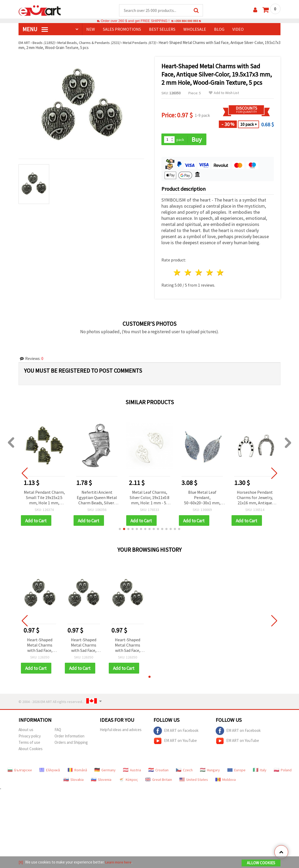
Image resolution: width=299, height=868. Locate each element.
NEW (91, 29)
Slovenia (101, 781)
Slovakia (74, 781)
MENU (35, 29)
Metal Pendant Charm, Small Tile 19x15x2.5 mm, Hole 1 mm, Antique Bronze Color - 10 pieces (44, 498)
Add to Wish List (224, 93)
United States (194, 781)
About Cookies (31, 750)
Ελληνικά (50, 771)
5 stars (221, 273)
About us (26, 731)
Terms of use (29, 744)
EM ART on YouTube (175, 742)
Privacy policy (30, 737)
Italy (260, 771)
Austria (132, 771)
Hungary (210, 771)
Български (20, 771)
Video (238, 29)
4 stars (210, 273)
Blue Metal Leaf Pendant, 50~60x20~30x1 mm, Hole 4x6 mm (202, 498)
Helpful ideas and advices (121, 731)
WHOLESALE (195, 29)
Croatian (158, 771)
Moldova (226, 781)
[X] (21, 862)
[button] (120, 530)
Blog (219, 29)
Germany (105, 771)
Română (77, 771)
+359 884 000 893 (186, 21)
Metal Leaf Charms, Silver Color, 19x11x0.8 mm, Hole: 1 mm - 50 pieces (149, 498)
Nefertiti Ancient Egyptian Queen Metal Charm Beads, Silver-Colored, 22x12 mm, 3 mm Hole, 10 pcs (97, 498)
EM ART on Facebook (176, 732)
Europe (236, 771)
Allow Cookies (261, 863)
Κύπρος (128, 781)
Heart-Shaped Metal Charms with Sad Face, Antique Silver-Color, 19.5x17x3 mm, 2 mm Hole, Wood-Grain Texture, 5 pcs (40, 646)
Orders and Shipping (71, 744)
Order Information (69, 737)
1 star (177, 273)
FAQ (58, 731)
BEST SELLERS (162, 29)
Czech (184, 771)
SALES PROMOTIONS (122, 29)
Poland (283, 771)
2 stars (188, 273)
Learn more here (119, 862)
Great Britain (159, 781)
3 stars (199, 273)
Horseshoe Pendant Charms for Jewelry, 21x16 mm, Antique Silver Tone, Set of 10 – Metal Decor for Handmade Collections (255, 498)
